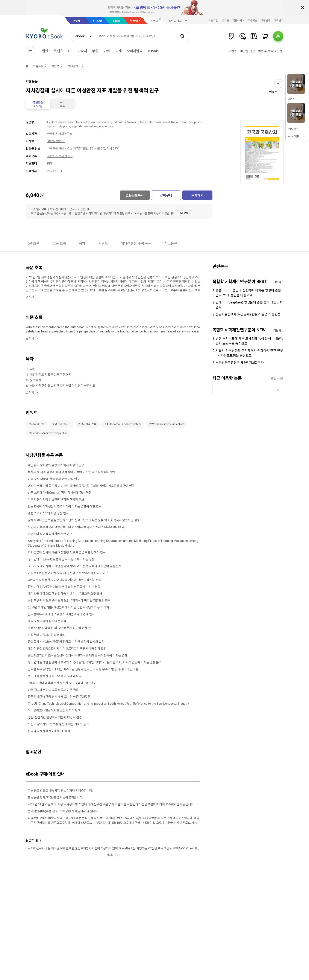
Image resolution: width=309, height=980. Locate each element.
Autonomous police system (124, 424)
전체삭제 (279, 379)
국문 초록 (33, 243)
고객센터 (279, 21)
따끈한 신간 (248, 51)
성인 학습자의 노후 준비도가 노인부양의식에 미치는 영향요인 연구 (69, 600)
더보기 (277, 282)
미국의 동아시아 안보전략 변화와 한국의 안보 (56, 500)
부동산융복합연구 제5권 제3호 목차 (240, 363)
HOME (27, 66)
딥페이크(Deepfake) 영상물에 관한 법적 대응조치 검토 (249, 305)
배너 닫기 (303, 8)
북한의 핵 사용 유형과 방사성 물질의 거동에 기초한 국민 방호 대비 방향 (72, 472)
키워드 (103, 243)
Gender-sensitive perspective (49, 433)
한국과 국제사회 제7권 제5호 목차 (49, 731)
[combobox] (82, 36)
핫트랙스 (135, 21)
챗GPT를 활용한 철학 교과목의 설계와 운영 (55, 676)
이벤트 (233, 51)
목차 (82, 243)
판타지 (82, 51)
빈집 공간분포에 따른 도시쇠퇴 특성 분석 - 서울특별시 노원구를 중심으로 (249, 341)
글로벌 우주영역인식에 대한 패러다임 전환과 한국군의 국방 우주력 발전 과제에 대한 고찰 (83, 669)
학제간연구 (74, 66)
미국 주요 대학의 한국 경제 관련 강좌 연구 (54, 479)
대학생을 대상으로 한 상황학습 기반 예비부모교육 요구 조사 (65, 594)
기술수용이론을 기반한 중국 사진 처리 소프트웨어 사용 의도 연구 (68, 573)
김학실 (51, 141)
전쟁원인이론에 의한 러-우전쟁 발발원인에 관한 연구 (61, 628)
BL (70, 51)
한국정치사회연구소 (60, 134)
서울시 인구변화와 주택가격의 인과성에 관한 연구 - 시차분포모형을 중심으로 (249, 353)
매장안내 (266, 21)
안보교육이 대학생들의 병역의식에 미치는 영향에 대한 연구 (65, 506)
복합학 (55, 66)
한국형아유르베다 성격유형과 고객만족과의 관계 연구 (61, 614)
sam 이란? (293, 136)
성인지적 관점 (88, 424)
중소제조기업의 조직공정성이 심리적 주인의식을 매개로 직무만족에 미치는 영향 (78, 655)
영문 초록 (59, 243)
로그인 (225, 21)
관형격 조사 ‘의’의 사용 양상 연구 (48, 513)
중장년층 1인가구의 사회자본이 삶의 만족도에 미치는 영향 (64, 587)
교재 (118, 51)
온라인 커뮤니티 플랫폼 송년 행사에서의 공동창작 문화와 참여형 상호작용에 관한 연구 (81, 486)
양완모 (60, 141)
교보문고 (78, 21)
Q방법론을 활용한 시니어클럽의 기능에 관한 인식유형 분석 (64, 580)
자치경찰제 (38, 424)
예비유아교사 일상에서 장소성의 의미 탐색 (54, 710)
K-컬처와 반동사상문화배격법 (46, 635)
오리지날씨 (135, 51)
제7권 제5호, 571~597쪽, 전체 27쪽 (96, 149)
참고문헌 (171, 243)
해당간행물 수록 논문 (136, 243)
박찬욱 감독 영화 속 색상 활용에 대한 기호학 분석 (58, 724)
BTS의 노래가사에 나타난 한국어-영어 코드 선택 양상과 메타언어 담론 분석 (75, 566)
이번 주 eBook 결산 (270, 51)
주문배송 (253, 21)
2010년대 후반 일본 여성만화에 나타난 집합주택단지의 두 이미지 (68, 607)
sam (116, 21)
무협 (95, 51)
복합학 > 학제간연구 (60, 156)
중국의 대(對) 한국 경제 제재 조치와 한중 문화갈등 (59, 697)
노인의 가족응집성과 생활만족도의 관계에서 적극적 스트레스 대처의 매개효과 (76, 527)
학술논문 (38, 66)
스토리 (154, 21)
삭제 (278, 390)
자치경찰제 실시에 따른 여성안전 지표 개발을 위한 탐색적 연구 (67, 552)
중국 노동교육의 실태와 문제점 (47, 621)
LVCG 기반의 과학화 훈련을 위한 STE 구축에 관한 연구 (62, 683)
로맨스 (58, 51)
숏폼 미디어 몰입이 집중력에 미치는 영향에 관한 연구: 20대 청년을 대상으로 (248, 293)
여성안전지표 (62, 424)
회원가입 (214, 21)
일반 (45, 51)
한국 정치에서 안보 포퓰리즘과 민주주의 (53, 690)
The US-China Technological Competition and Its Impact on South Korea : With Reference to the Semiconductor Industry (108, 704)
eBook (97, 21)
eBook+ (154, 51)
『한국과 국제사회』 (60, 149)
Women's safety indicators (168, 424)
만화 (107, 51)
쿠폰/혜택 (293, 129)
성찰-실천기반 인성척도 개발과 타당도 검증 (55, 717)
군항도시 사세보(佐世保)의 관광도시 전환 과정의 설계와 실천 (66, 642)
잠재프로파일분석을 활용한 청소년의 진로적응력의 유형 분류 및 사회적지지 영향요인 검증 (84, 520)
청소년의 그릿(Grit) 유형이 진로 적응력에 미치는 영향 (61, 559)
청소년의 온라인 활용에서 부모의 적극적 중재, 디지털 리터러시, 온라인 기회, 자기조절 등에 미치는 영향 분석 (95, 662)
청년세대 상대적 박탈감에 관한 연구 (50, 534)
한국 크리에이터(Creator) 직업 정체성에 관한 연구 (59, 493)
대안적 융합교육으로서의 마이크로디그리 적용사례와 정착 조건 (67, 649)
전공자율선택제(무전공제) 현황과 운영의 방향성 (248, 314)
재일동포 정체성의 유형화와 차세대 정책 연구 (56, 465)
